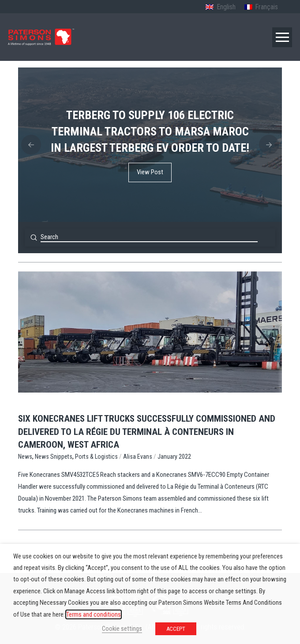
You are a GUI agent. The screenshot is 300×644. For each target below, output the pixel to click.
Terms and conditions (94, 614)
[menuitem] (220, 7)
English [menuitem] (226, 7)
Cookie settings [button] (122, 629)
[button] (282, 37)
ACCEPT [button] (176, 629)
